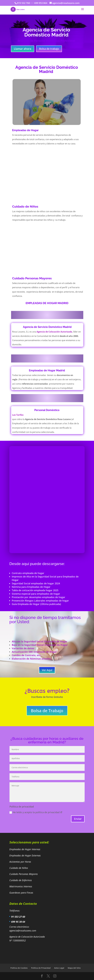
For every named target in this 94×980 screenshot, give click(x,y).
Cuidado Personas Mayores (24, 874)
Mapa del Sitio (74, 968)
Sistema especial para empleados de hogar (36, 594)
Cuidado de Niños (19, 868)
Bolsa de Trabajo (47, 711)
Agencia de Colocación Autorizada (54, 332)
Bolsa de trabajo (49, 49)
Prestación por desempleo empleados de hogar (38, 597)
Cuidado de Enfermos (21, 880)
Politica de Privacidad (41, 968)
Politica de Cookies (19, 968)
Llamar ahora (23, 49)
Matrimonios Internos (21, 886)
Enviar (78, 819)
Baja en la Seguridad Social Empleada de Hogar (40, 645)
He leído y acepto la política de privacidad (36, 812)
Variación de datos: (23, 648)
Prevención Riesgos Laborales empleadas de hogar (41, 601)
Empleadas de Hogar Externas (25, 855)
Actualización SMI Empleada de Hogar (34, 652)
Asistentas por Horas (21, 862)
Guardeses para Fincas (21, 893)
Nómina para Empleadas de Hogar (31, 587)
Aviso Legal (59, 968)
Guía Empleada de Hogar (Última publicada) (36, 604)
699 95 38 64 (18, 922)
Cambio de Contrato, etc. (26, 655)
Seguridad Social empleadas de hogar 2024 (36, 583)
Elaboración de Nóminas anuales (31, 659)
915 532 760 (23, 3)
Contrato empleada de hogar (28, 573)
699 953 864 (41, 3)
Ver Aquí (47, 670)
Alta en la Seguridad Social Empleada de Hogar (39, 641)
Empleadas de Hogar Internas (25, 849)
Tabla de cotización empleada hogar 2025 (35, 590)
